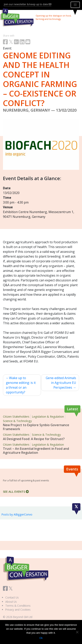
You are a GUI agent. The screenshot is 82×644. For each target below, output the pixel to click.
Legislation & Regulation (48, 417)
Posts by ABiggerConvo (17, 514)
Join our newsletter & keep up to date (28, 4)
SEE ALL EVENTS (16, 491)
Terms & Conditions (18, 606)
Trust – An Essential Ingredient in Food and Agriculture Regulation (36, 451)
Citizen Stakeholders (16, 417)
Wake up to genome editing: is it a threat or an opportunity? (21, 385)
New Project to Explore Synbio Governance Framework (36, 427)
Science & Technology (17, 421)
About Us (11, 602)
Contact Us (12, 597)
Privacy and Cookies (18, 610)
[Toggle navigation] (75, 5)
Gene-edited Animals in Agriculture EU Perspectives (61, 383)
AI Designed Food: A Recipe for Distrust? (34, 439)
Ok (41, 638)
